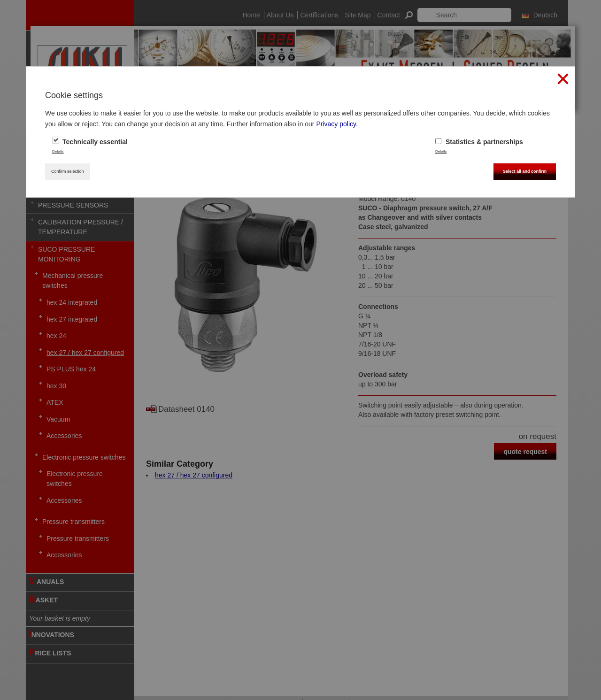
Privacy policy (336, 124)
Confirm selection (68, 171)
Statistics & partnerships (479, 142)
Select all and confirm (525, 171)
